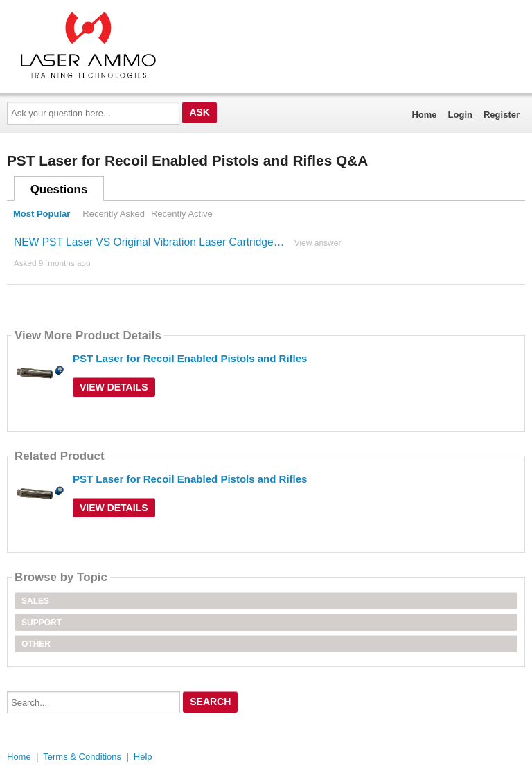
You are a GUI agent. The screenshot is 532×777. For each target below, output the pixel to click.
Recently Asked (114, 214)
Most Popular (42, 214)
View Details (114, 387)
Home (424, 115)
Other (36, 644)
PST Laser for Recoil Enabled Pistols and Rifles (190, 358)
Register (502, 115)
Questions (59, 189)
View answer (318, 243)
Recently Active (182, 214)
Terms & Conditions (82, 757)
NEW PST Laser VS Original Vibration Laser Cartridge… (149, 242)
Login (460, 115)
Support (42, 623)
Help (143, 757)
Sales (35, 601)
